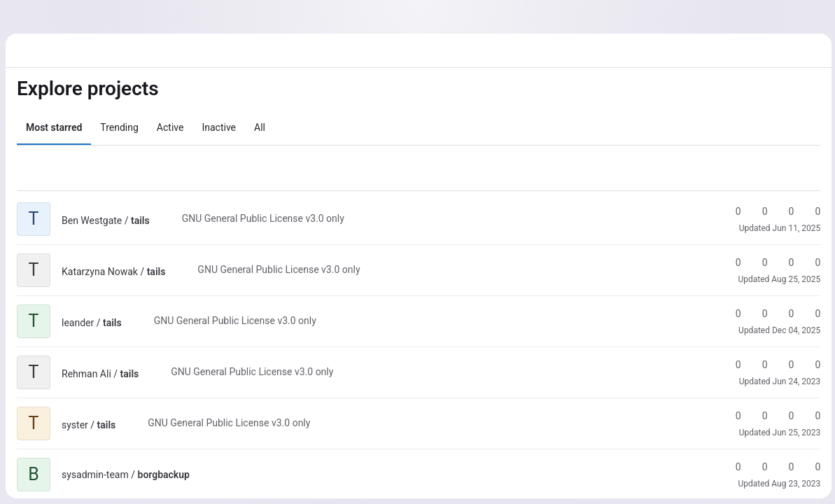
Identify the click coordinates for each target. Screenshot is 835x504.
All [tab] (260, 127)
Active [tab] (170, 127)
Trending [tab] (119, 127)
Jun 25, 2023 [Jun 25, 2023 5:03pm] (794, 433)
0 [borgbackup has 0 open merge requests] (783, 467)
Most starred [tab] (54, 127)
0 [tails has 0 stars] (729, 211)
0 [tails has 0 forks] (756, 211)
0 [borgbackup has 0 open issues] (809, 467)
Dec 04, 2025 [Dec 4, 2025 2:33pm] (794, 330)
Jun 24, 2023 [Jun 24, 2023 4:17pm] (794, 381)
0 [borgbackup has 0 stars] (729, 467)
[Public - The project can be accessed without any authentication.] (161, 220)
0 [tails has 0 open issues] (809, 211)
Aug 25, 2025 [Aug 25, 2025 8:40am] (794, 279)
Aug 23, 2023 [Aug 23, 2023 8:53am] (794, 484)
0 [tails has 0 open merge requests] (783, 211)
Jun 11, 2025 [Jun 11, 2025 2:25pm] (794, 228)
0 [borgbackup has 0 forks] (756, 467)
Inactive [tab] (219, 127)
